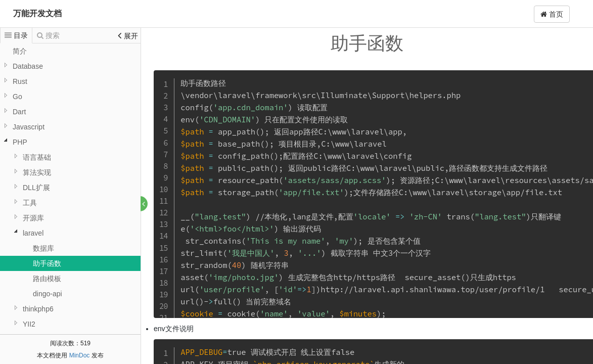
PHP (20, 142)
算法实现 (37, 172)
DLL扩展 (36, 188)
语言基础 (37, 157)
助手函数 (47, 263)
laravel (33, 233)
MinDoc (80, 355)
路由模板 (47, 279)
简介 (20, 51)
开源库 (33, 218)
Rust (20, 81)
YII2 (29, 324)
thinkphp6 (38, 309)
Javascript (29, 127)
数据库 (43, 248)
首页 (552, 14)
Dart (19, 112)
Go (17, 97)
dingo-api (48, 294)
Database (28, 66)
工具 (30, 203)
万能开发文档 (37, 13)
